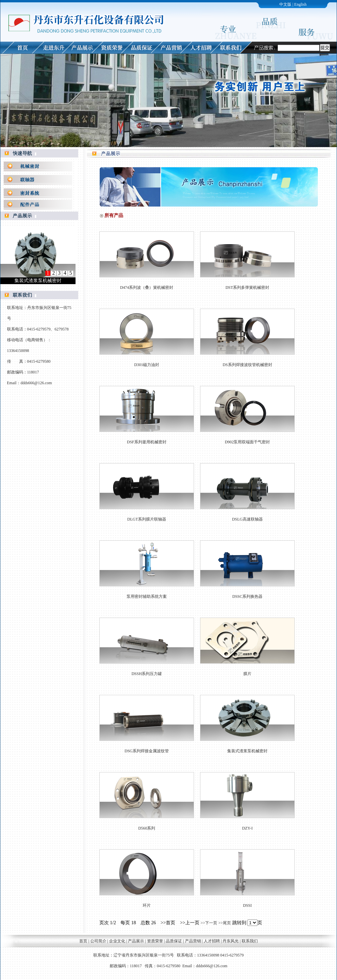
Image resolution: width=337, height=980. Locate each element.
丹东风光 (231, 941)
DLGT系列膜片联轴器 (147, 519)
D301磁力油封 (147, 365)
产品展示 (136, 941)
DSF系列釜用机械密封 (147, 442)
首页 (83, 941)
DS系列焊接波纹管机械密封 (247, 365)
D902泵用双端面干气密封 (248, 442)
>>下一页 (209, 923)
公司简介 (98, 941)
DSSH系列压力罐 (147, 674)
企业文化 (117, 941)
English (301, 4)
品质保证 (174, 941)
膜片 (247, 674)
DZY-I (247, 828)
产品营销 (193, 941)
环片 (147, 905)
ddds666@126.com (36, 383)
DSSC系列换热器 (247, 596)
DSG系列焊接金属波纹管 (147, 751)
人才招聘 (212, 941)
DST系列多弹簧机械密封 (248, 287)
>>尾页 (225, 923)
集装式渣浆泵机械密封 (247, 751)
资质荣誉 (155, 941)
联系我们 (250, 941)
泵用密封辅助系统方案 (147, 596)
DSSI (247, 905)
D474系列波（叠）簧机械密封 (147, 287)
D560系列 (147, 828)
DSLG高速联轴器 (247, 519)
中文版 (285, 4)
